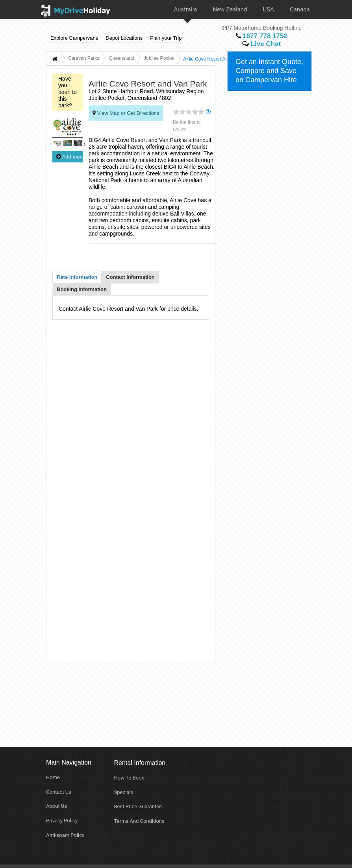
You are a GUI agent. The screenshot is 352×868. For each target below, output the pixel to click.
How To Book (129, 778)
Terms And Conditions (139, 821)
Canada (300, 9)
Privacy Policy (62, 821)
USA (269, 9)
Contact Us (59, 792)
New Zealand (230, 9)
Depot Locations (124, 38)
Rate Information (77, 277)
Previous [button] (50, 143)
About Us (57, 806)
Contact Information (130, 277)
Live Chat (261, 44)
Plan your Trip (166, 38)
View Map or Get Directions (126, 113)
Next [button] (85, 143)
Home (53, 777)
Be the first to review (187, 126)
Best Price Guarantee (138, 806)
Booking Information (82, 289)
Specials (124, 792)
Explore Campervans (74, 38)
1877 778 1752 (262, 36)
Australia (185, 9)
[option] (57, 144)
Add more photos (69, 157)
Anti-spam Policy (65, 835)
